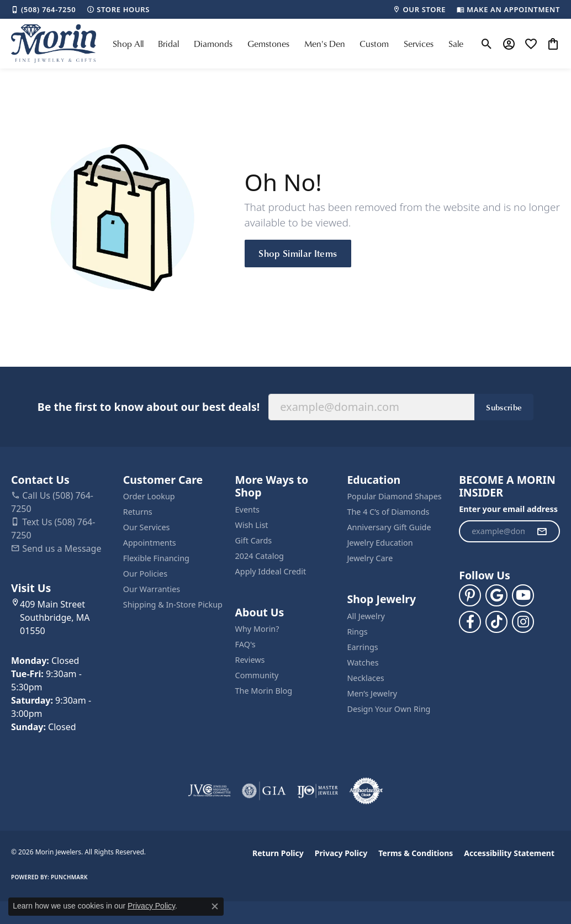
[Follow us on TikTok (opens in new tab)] (496, 622)
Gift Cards (254, 540)
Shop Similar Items (298, 253)
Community (257, 675)
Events (247, 509)
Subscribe (504, 407)
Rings (357, 632)
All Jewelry (366, 616)
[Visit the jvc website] (209, 791)
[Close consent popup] (215, 906)
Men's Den (325, 43)
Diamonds (213, 43)
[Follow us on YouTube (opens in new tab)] (523, 595)
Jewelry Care (370, 558)
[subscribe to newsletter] (542, 531)
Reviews (250, 660)
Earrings (362, 647)
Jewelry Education (380, 543)
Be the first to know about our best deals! (149, 407)
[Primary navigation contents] (288, 44)
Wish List (252, 525)
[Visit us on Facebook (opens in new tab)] (470, 622)
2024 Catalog (260, 556)
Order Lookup (149, 496)
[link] (43, 9)
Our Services (147, 527)
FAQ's (245, 644)
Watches (363, 662)
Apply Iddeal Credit (271, 571)
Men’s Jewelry (372, 693)
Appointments (150, 543)
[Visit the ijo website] (318, 791)
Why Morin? (257, 629)
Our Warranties (152, 589)
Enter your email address (508, 509)
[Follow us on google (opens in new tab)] (496, 595)
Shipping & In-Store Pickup (173, 604)
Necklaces (365, 678)
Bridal (168, 43)
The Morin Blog (264, 691)
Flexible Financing (156, 558)
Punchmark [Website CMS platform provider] (69, 877)
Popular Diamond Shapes (394, 496)
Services (419, 43)
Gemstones (268, 43)
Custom (374, 43)
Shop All (128, 43)
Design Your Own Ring (388, 709)
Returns (138, 512)
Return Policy (278, 853)
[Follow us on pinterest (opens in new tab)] (470, 595)
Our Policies (145, 574)
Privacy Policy (341, 853)
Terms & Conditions (416, 853)
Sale (456, 43)
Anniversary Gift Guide (389, 527)
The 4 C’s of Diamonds (388, 512)
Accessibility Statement (509, 853)
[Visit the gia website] (264, 791)
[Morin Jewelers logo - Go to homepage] (54, 44)
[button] (487, 44)
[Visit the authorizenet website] (366, 791)
